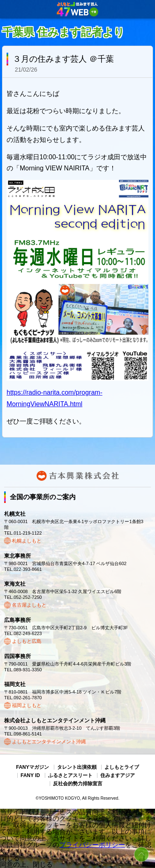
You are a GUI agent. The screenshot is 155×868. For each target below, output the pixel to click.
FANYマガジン (32, 767)
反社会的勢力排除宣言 (78, 784)
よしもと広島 (27, 641)
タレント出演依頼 (77, 767)
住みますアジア (118, 775)
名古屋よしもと (29, 605)
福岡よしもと (27, 705)
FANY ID (30, 775)
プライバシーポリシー (92, 845)
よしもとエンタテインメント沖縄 (49, 742)
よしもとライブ (122, 767)
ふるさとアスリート (70, 775)
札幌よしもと (27, 541)
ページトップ (141, 854)
